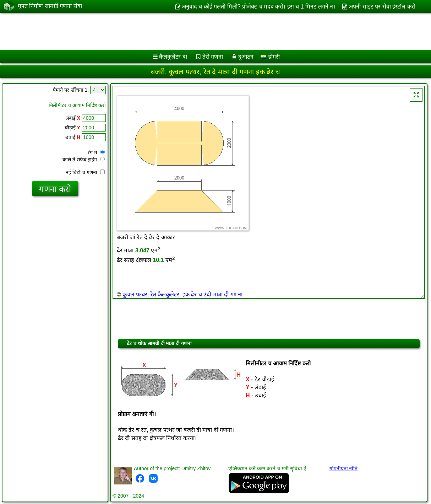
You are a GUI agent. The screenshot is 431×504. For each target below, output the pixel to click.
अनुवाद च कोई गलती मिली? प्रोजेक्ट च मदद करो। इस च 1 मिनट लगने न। (258, 7)
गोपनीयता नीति (344, 468)
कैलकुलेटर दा (173, 57)
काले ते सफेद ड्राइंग (84, 160)
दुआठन (246, 57)
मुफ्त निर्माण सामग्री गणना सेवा (50, 6)
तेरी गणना (213, 57)
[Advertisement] (181, 31)
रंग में (96, 152)
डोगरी (270, 57)
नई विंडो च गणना (85, 172)
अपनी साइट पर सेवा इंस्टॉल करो (382, 7)
